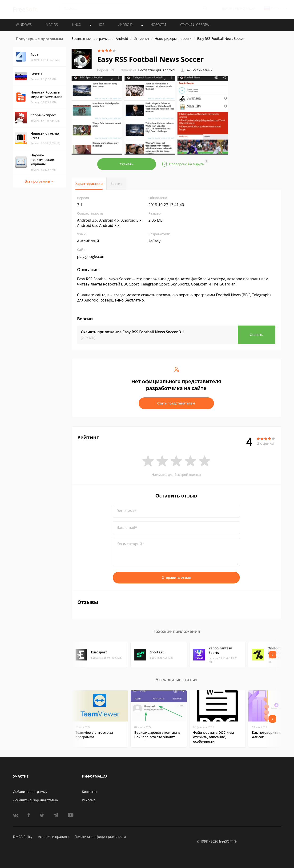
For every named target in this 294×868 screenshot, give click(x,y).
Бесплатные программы (91, 39)
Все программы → (39, 181)
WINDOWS (24, 25)
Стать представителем (176, 403)
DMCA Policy (23, 837)
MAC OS (52, 25)
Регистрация (245, 9)
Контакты (90, 792)
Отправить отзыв (176, 577)
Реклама (89, 800)
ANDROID (125, 25)
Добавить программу (30, 792)
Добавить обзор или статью (36, 800)
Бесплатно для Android (156, 70)
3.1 (106, 70)
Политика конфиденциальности (100, 837)
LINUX (77, 25)
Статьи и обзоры (195, 25)
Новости (158, 25)
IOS (101, 25)
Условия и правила (53, 837)
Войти (227, 9)
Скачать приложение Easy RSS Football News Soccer (133, 332)
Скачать (127, 164)
